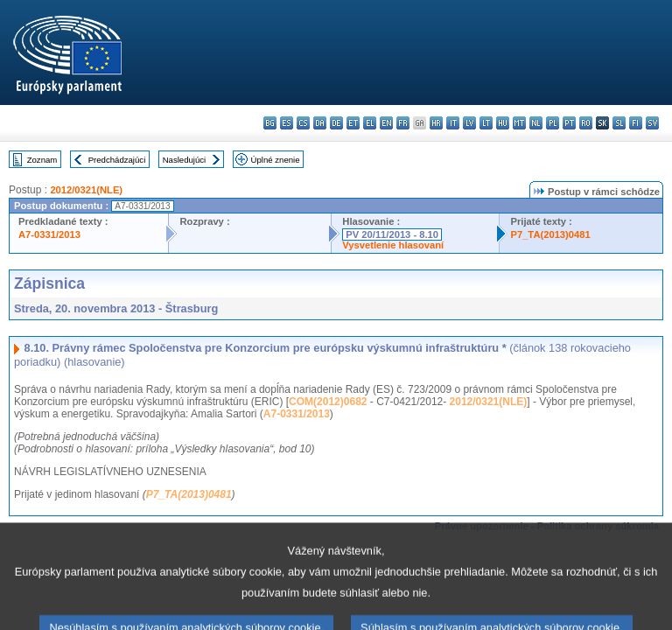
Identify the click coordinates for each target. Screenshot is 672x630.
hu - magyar (503, 123)
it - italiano (453, 123)
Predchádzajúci (117, 160)
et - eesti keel (353, 123)
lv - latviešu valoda (469, 123)
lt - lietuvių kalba (486, 123)
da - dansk (320, 123)
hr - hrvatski (436, 123)
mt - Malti (519, 123)
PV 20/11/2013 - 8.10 (392, 234)
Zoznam (42, 160)
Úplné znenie (276, 160)
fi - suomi (636, 123)
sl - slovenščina (619, 123)
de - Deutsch (336, 123)
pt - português (569, 123)
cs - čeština (303, 123)
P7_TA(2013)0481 (550, 234)
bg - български (270, 123)
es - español (287, 123)
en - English (386, 123)
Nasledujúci (185, 160)
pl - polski (553, 123)
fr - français (403, 123)
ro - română (586, 123)
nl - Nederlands (536, 123)
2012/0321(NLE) (86, 190)
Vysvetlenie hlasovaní (393, 245)
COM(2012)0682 (328, 402)
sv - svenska (652, 123)
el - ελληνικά (370, 123)
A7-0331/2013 (49, 234)
